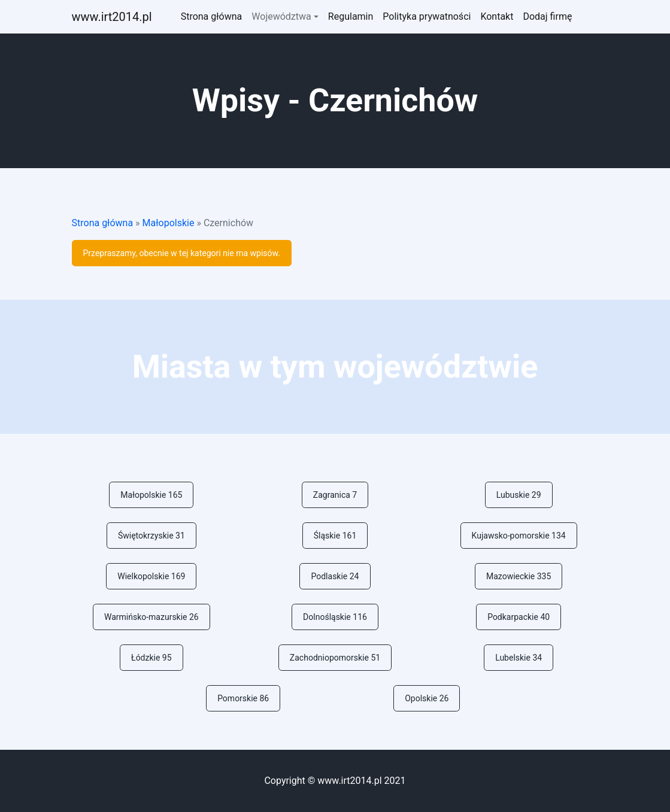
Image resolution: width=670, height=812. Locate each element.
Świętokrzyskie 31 (151, 536)
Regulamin (351, 16)
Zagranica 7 (335, 495)
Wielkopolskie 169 (151, 576)
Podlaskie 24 (335, 576)
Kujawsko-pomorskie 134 (519, 536)
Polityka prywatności (427, 16)
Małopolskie (169, 223)
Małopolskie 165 (151, 495)
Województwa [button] (281, 16)
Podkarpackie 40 (519, 617)
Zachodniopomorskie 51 (335, 658)
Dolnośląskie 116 (335, 617)
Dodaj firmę (547, 16)
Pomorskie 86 (243, 698)
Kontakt (497, 16)
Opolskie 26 (427, 698)
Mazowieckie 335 (519, 576)
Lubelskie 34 (519, 658)
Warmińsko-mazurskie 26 (151, 617)
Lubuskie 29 (519, 495)
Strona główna (212, 16)
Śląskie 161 (335, 536)
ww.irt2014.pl (112, 17)
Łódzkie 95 (151, 658)
